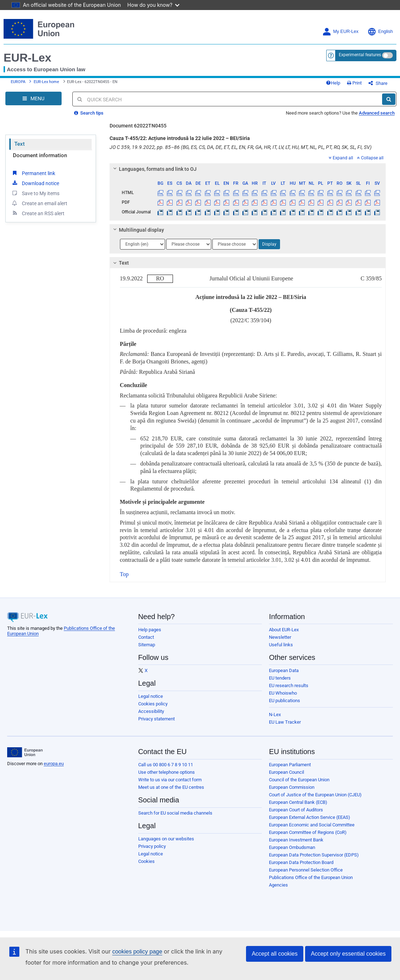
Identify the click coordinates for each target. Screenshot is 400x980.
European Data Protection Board (301, 862)
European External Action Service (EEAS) (310, 817)
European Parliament (290, 765)
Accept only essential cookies (348, 954)
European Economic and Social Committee (312, 825)
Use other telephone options (167, 772)
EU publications (285, 701)
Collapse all (370, 158)
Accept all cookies (275, 954)
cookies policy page (137, 952)
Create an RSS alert (38, 213)
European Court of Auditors (296, 810)
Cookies (146, 861)
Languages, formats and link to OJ (154, 169)
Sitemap (147, 645)
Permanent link (33, 173)
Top (124, 574)
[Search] (389, 99)
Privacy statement (156, 719)
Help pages (150, 630)
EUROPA (18, 82)
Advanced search (377, 113)
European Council (286, 772)
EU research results (289, 685)
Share (378, 83)
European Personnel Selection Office (306, 870)
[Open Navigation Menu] (33, 98)
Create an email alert (39, 203)
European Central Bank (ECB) (298, 802)
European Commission (292, 787)
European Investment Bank (296, 840)
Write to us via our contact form (170, 780)
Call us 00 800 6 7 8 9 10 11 (166, 765)
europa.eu (54, 764)
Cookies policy (153, 704)
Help (333, 83)
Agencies (278, 885)
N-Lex (275, 715)
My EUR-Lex (340, 32)
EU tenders (280, 678)
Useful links (281, 645)
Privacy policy (152, 846)
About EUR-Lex (284, 630)
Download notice (35, 183)
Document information (40, 155)
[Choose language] (143, 244)
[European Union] (25, 752)
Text (20, 144)
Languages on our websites (166, 839)
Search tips (89, 113)
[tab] (248, 169)
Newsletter (280, 637)
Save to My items (35, 193)
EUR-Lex (27, 58)
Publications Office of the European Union (311, 877)
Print (354, 83)
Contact (146, 637)
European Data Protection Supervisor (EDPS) (314, 855)
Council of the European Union (299, 780)
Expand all (341, 158)
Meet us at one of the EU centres (171, 787)
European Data (284, 670)
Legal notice (151, 696)
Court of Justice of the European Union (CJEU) (315, 795)
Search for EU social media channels (175, 813)
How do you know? (154, 5)
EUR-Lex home (46, 82)
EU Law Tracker (285, 722)
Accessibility (151, 711)
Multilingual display (137, 230)
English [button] (380, 32)
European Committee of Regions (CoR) (308, 832)
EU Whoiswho (283, 693)
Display (269, 244)
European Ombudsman (292, 847)
